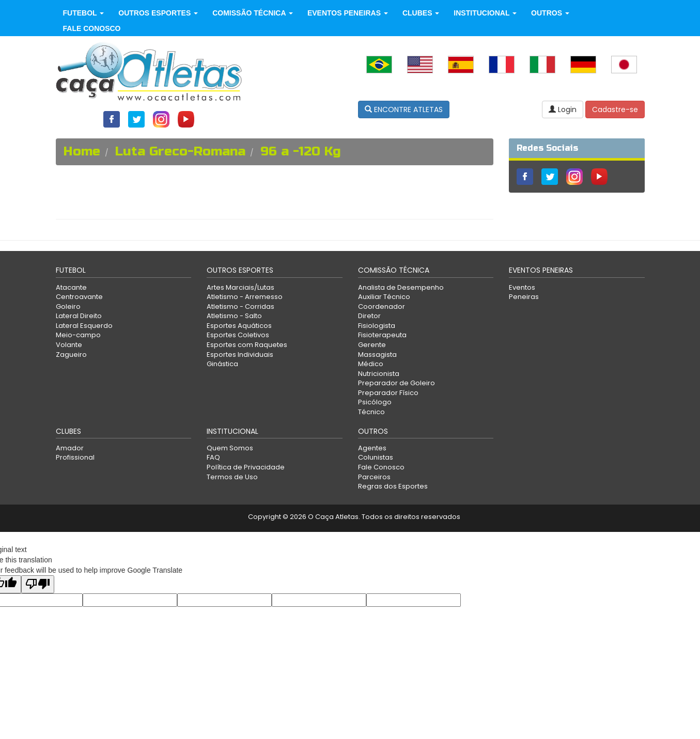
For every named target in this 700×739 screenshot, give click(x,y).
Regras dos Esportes (393, 486)
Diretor (369, 316)
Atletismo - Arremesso (245, 297)
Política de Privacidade (246, 467)
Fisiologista (377, 326)
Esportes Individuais (240, 355)
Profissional (75, 457)
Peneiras (524, 297)
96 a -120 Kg (301, 151)
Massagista (377, 355)
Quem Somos (230, 448)
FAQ (213, 457)
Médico (371, 364)
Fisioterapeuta (382, 335)
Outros (550, 13)
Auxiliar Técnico (384, 297)
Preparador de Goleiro (396, 383)
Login (563, 109)
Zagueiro (71, 355)
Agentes (372, 448)
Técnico (371, 412)
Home (82, 151)
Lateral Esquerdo (84, 326)
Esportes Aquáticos (239, 326)
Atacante (71, 287)
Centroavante (79, 297)
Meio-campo (78, 335)
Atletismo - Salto (234, 316)
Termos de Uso (232, 477)
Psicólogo (375, 402)
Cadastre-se (615, 109)
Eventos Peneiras (348, 13)
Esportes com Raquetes (247, 345)
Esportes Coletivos (238, 335)
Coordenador (382, 306)
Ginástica (222, 364)
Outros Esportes (158, 13)
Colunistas (376, 457)
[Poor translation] (38, 584)
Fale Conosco (92, 28)
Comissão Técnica (253, 13)
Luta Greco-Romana (180, 151)
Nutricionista (379, 374)
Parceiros (374, 477)
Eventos (522, 287)
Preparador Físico (388, 393)
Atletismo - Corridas (240, 306)
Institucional (485, 13)
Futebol (84, 13)
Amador (70, 448)
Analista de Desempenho (401, 287)
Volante (69, 345)
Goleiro (68, 306)
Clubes (421, 13)
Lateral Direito (79, 316)
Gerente (372, 345)
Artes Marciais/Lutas (240, 287)
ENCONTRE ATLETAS (404, 109)
